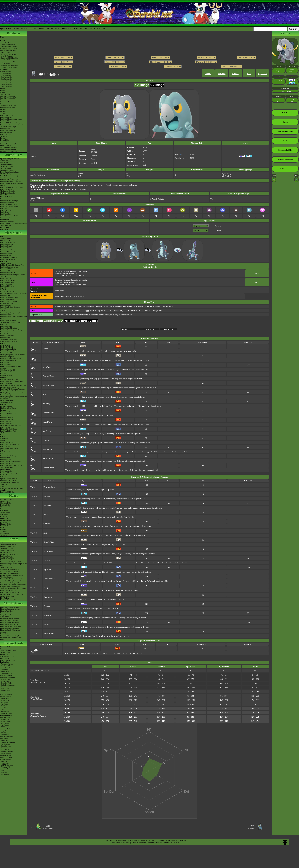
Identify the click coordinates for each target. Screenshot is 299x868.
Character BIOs (6, 503)
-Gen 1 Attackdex (6, 71)
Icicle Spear (48, 633)
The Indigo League (7, 164)
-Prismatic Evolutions (8, 677)
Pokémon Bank (5, 315)
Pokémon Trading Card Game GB (12, 465)
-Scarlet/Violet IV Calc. (8, 106)
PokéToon (4, 208)
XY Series (4, 532)
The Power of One (6, 548)
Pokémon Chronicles (7, 189)
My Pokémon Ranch (7, 400)
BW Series (4, 528)
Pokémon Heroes (6, 556)
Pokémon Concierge (7, 222)
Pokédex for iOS (6, 372)
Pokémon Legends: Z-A (46, 321)
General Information (7, 499)
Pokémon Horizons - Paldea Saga (12, 187)
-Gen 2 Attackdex (6, 73)
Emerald (3, 410)
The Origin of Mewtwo (8, 545)
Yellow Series (5, 513)
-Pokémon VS (5, 767)
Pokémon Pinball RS (7, 421)
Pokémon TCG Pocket (8, 259)
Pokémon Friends (6, 246)
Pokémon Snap (5, 458)
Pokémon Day (5, 129)
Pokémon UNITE (6, 254)
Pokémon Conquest (7, 357)
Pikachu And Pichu (7, 611)
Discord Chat (5, 140)
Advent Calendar (6, 142)
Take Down (48, 422)
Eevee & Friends (6, 634)
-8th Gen (3, 111)
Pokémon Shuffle (6, 326)
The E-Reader (5, 433)
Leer (45, 358)
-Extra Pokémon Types (8, 651)
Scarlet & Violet (6, 238)
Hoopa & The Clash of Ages (10, 587)
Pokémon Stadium (6, 463)
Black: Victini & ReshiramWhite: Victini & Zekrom (12, 576)
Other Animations (6, 218)
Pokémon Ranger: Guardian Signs (12, 381)
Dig (45, 533)
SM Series (4, 535)
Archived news (5, 39)
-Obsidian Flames (6, 694)
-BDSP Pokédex (6, 60)
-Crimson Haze (5, 759)
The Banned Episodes (8, 193)
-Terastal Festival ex (7, 748)
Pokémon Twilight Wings (9, 201)
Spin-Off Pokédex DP (8, 96)
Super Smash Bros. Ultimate (10, 307)
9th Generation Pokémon (9, 148)
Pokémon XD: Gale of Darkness (11, 414)
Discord (42, 28)
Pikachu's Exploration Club (10, 624)
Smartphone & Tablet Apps (10, 482)
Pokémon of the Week (8, 108)
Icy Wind (47, 367)
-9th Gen (3, 109)
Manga (14, 495)
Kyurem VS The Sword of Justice (12, 579)
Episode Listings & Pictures (10, 159)
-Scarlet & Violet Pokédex (9, 66)
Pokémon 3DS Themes (8, 481)
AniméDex (4, 161)
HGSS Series (5, 526)
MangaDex (4, 501)
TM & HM (169, 329)
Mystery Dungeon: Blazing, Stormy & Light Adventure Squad (13, 386)
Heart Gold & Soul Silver (9, 379)
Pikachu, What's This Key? (9, 636)
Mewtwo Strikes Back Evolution (11, 594)
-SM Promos (5, 723)
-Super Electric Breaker (8, 750)
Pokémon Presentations (8, 130)
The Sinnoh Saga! (6, 174)
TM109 (33, 624)
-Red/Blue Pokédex (7, 43)
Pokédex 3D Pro (6, 364)
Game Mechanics (6, 104)
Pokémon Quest (6, 305)
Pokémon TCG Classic (8, 660)
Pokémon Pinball (6, 460)
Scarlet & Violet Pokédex (84, 28)
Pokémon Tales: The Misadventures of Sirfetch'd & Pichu (13, 224)
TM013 (33, 496)
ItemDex (3, 88)
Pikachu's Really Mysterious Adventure (10, 631)
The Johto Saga (6, 168)
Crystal (3, 440)
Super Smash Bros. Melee (9, 448)
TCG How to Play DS (8, 370)
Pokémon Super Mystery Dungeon (12, 330)
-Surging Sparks (6, 679)
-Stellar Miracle (6, 754)
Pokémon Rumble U (7, 353)
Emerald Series (5, 520)
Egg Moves (262, 73)
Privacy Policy (158, 840)
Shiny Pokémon (6, 195)
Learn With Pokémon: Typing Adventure (10, 367)
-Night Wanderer (6, 755)
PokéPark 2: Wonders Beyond (10, 358)
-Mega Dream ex (6, 731)
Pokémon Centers (6, 117)
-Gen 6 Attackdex (6, 81)
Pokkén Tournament (7, 336)
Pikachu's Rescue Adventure (10, 609)
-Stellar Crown (5, 681)
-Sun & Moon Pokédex (8, 54)
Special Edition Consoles (9, 479)
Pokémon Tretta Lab (7, 351)
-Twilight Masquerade (8, 685)
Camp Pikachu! (6, 615)
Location (222, 73)
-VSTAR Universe (7, 765)
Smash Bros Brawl (7, 402)
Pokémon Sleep (6, 256)
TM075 (33, 588)
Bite (44, 394)
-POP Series (4, 727)
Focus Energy (49, 385)
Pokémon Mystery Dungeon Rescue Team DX (13, 276)
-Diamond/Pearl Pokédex (9, 48)
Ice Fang (46, 403)
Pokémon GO (5, 248)
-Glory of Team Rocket (8, 742)
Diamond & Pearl (6, 376)
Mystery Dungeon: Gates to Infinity (12, 355)
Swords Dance (50, 542)
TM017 (33, 514)
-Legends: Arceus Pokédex (9, 62)
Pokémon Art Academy (8, 320)
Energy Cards (5, 654)
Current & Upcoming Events (10, 144)
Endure (47, 560)
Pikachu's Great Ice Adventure (11, 626)
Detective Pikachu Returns (9, 257)
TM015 (33, 505)
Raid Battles (4, 658)
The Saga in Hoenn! (7, 170)
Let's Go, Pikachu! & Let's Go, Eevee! (13, 294)
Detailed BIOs (5, 505)
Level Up (150, 329)
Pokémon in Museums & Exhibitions (13, 125)
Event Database (6, 146)
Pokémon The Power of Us (9, 592)
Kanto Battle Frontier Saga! (10, 172)
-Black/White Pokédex (8, 50)
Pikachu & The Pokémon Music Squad (11, 639)
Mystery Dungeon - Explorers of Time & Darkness (13, 398)
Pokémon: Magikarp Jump (9, 297)
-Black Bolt (4, 670)
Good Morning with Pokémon (10, 216)
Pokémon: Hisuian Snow (9, 204)
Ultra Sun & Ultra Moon (9, 292)
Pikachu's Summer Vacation (10, 607)
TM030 (33, 542)
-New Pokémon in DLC (8, 149)
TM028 (33, 533)
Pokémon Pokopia (6, 244)
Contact (33, 28)
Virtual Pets (4, 484)
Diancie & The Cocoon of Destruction (13, 585)
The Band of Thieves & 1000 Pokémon (10, 323)
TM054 (33, 579)
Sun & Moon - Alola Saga (9, 180)
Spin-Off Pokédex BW (8, 98)
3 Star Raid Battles (78, 276)
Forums (24, 28)
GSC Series (4, 514)
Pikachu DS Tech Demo (8, 429)
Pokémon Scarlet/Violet (81, 321)
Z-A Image (142, 85)
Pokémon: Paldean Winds (9, 206)
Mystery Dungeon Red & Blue (11, 425)
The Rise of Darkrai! (7, 567)
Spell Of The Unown (7, 550)
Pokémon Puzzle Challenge (10, 444)
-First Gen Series (6, 714)
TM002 (33, 487)
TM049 (33, 569)
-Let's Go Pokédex (7, 56)
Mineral (218, 231)
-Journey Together (6, 675)
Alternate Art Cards (7, 656)
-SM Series (4, 702)
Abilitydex (4, 92)
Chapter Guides (6, 507)
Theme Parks (5, 136)
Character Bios (5, 162)
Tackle (45, 349)
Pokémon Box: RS (7, 420)
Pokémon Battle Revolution (10, 391)
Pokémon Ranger (6, 423)
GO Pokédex (66, 28)
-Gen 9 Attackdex (6, 87)
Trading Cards (14, 643)
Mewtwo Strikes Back (8, 547)
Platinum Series (6, 524)
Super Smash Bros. (7, 467)
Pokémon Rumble (6, 383)
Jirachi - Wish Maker (7, 558)
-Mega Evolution (6, 668)
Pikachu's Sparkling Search (10, 628)
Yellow (3, 454)
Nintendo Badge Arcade (8, 341)
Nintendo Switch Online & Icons (12, 488)
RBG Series (4, 511)
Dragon (218, 226)
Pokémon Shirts (6, 134)
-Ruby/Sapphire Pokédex (9, 47)
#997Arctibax (252, 827)
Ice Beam (47, 431)
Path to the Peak (6, 210)
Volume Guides (6, 509)
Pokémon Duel (5, 338)
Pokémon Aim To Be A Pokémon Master (12, 184)
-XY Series (4, 704)
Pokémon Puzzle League (9, 456)
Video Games (14, 233)
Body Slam (48, 551)
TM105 (33, 615)
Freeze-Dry (47, 449)
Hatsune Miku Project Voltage (10, 123)
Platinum (3, 378)
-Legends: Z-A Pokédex (8, 68)
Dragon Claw (48, 413)
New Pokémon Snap (7, 282)
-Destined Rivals (6, 674)
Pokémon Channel (6, 418)
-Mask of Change (6, 757)
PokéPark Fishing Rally (8, 431)
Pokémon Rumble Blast (8, 360)
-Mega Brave (5, 735)
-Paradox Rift (5, 691)
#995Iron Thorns (48, 827)
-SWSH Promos (6, 721)
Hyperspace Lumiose (63, 296)
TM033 (33, 551)
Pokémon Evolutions (7, 203)
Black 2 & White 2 (7, 347)
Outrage (47, 606)
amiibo (3, 486)
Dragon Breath (49, 376)
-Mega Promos (5, 717)
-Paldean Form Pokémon (9, 151)
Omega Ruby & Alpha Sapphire (11, 313)
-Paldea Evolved (6, 696)
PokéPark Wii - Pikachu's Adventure (13, 389)
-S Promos (4, 773)
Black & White (5, 345)
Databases (13, 33)
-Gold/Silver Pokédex (8, 45)
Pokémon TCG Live (7, 286)
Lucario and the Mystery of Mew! (12, 562)
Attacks (235, 73)
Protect (46, 514)
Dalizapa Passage (62, 271)
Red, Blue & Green (7, 452)
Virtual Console (6, 477)
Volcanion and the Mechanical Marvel (13, 588)
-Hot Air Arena (5, 744)
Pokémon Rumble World (9, 328)
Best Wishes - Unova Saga (9, 176)
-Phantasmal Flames (7, 666)
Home (16, 28)
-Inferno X (4, 733)
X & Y (2, 311)
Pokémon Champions (8, 242)
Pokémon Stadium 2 (7, 442)
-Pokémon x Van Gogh (8, 127)
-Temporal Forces (6, 687)
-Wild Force (4, 761)
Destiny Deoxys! (6, 560)
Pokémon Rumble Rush (8, 299)
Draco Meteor (49, 579)
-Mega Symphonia (7, 736)
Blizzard (47, 615)
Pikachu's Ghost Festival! (9, 620)
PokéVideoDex (5, 214)
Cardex (3, 100)
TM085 (33, 597)
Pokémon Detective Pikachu (10, 600)
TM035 (33, 560)
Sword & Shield (6, 263)
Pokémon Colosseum (7, 412)
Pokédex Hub (53, 28)
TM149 (33, 633)
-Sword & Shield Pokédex (9, 58)
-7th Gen (3, 113)
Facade (46, 624)
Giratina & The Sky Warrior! (10, 569)
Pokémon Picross (6, 332)
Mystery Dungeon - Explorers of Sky (13, 393)
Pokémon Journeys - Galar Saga (11, 182)
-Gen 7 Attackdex (6, 83)
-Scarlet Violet (5, 698)
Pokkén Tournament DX (9, 301)
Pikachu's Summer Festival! (10, 619)
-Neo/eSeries (5, 712)
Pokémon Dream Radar (8, 349)
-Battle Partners (6, 746)
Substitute (48, 597)
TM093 (33, 606)
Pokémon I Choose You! (9, 590)
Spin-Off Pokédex (6, 94)
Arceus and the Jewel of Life (10, 571)
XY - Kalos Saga (6, 178)
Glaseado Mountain (78, 271)
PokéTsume (4, 229)
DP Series (4, 522)
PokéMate (4, 435)
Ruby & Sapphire (6, 406)
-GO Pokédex (5, 64)
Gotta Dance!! (5, 617)
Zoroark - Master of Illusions (10, 573)
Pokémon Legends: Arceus (9, 267)
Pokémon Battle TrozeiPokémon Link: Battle (13, 317)
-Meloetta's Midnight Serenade (11, 581)
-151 (2, 693)
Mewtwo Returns (6, 552)
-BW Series (4, 706)
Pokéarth (101, 28)
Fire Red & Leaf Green (8, 408)
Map (257, 273)
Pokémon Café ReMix (8, 250)
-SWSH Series (5, 700)
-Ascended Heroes (6, 664)
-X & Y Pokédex (6, 52)
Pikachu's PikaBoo (7, 613)
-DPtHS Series (5, 708)
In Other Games (6, 475)
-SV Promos (4, 719)
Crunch (46, 440)
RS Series (4, 516)
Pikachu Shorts (14, 603)
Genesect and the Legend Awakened (13, 583)
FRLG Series (5, 518)
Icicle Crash (48, 458)
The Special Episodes (8, 191)
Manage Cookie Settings (176, 840)
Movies (14, 539)
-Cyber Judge (5, 763)
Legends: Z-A (5, 240)
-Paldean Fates (5, 689)
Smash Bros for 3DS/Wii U (10, 339)
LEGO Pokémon (6, 132)
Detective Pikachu (6, 303)
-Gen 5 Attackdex (6, 79)
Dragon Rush (48, 468)
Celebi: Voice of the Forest (9, 554)
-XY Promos (4, 725)
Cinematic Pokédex (7, 102)
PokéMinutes (5, 212)
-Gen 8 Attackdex (6, 85)
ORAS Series (5, 534)
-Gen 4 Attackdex (6, 77)
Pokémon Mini (5, 446)
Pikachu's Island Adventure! (10, 622)
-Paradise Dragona (7, 752)
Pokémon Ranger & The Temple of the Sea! (14, 565)
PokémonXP (5, 121)
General (208, 73)
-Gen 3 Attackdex (6, 75)
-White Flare (5, 672)
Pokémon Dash (5, 416)
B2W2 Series (5, 530)
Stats (249, 73)
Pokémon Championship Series (11, 119)
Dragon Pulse (49, 588)
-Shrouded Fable (6, 683)
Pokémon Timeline (7, 115)
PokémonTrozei (6, 427)
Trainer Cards (5, 653)
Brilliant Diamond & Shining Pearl (12, 265)
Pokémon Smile (6, 278)
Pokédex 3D (4, 362)
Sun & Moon (5, 290)
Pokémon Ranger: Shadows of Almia (13, 395)
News (2, 37)
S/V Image (157, 85)
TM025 (33, 524)
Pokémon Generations (8, 199)
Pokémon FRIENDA (7, 492)
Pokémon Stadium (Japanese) (10, 461)
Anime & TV (14, 155)
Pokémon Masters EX (8, 252)
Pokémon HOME (6, 269)
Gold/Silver (4, 439)
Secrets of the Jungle (7, 596)
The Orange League (7, 166)
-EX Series (4, 710)
